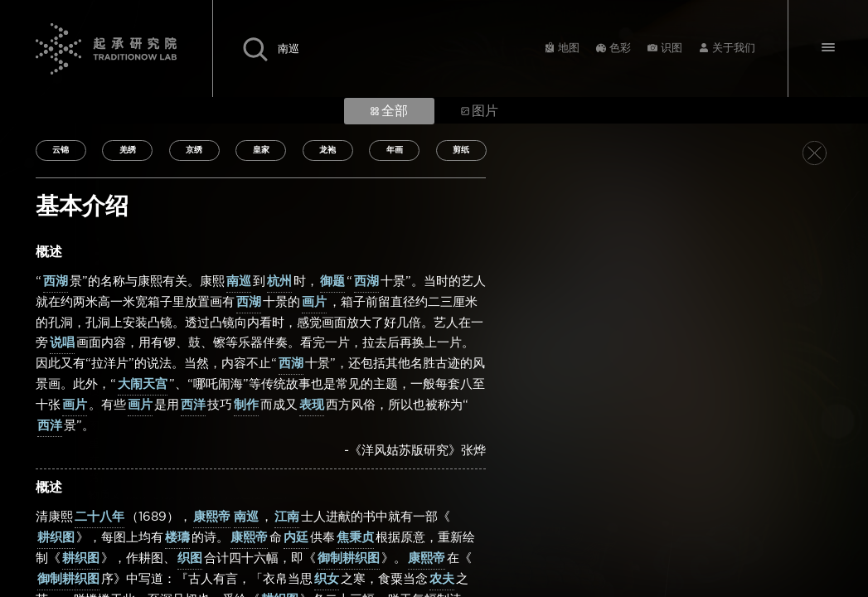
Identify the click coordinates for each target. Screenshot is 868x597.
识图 (672, 49)
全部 (389, 111)
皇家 (261, 150)
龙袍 (327, 150)
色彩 (620, 49)
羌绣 (128, 150)
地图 (569, 49)
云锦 (61, 150)
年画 (395, 150)
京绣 (194, 150)
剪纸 (461, 150)
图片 (480, 111)
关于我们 (734, 49)
